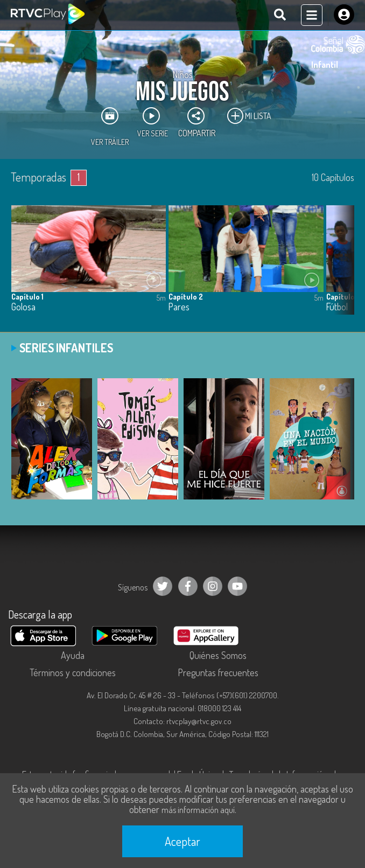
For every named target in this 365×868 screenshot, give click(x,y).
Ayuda (73, 655)
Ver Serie (153, 122)
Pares (179, 307)
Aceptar (182, 841)
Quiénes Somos (218, 655)
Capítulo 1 (27, 297)
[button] (341, 268)
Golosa (23, 307)
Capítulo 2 (186, 297)
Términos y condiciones (73, 672)
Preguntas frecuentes (218, 672)
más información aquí (198, 810)
